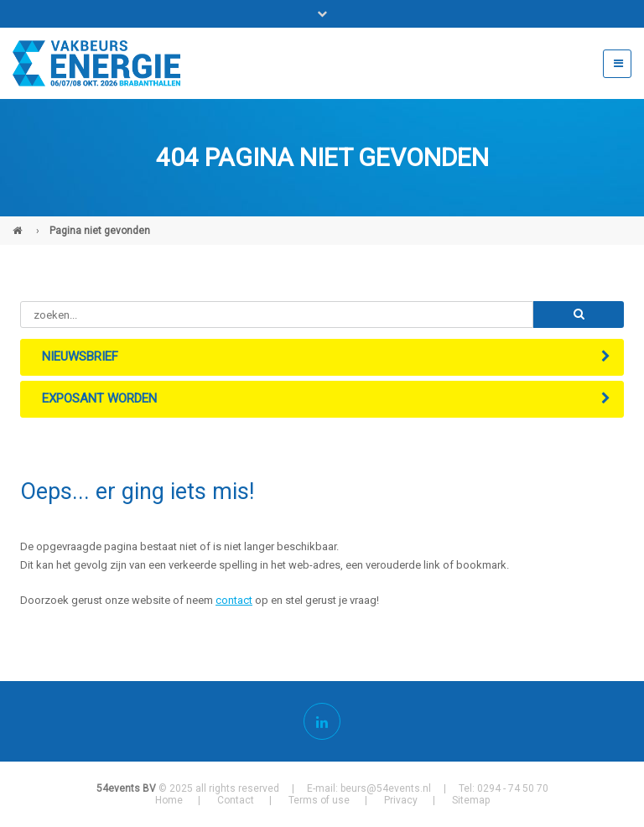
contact (234, 600)
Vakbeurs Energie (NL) (19, 224)
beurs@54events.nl (386, 788)
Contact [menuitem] (236, 800)
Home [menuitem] (169, 800)
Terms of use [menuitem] (319, 800)
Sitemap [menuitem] (471, 800)
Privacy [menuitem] (401, 800)
